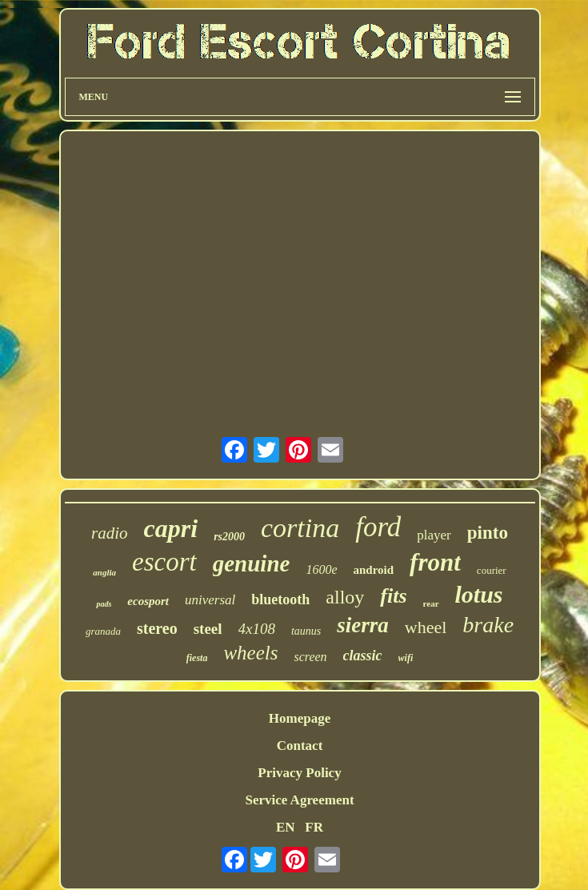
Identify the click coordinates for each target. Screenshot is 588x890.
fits (393, 596)
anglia (104, 572)
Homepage (300, 718)
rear (431, 603)
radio (110, 533)
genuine (252, 563)
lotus (479, 594)
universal (210, 600)
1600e (321, 569)
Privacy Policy (299, 773)
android (374, 570)
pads (104, 604)
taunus (306, 631)
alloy (345, 597)
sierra (363, 625)
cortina (300, 528)
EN (286, 827)
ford (378, 527)
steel (208, 629)
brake (488, 625)
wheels (250, 653)
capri (171, 528)
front (435, 562)
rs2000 (229, 537)
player (434, 535)
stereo (157, 628)
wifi (406, 658)
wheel (426, 627)
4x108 (257, 629)
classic (363, 655)
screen (310, 657)
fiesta (197, 658)
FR (314, 827)
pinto (488, 533)
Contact (300, 746)
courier (492, 570)
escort (164, 562)
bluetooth (280, 599)
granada (103, 631)
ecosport (148, 601)
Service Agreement (299, 800)
